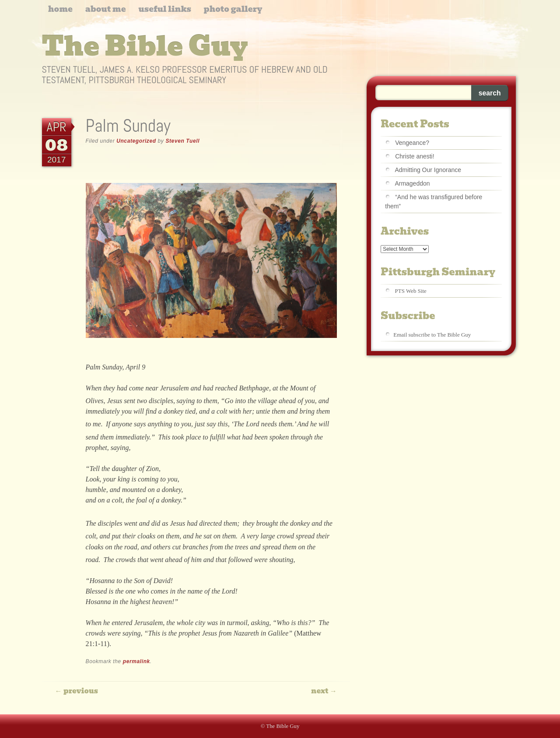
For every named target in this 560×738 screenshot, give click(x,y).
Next (324, 691)
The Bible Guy (145, 46)
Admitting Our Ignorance (428, 170)
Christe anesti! (415, 156)
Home (60, 9)
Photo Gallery (233, 9)
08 (57, 145)
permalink (136, 661)
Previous (77, 691)
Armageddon (412, 183)
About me (106, 9)
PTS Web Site (411, 291)
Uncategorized (136, 141)
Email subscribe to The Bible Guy (432, 335)
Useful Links (164, 9)
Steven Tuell (182, 141)
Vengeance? (412, 143)
